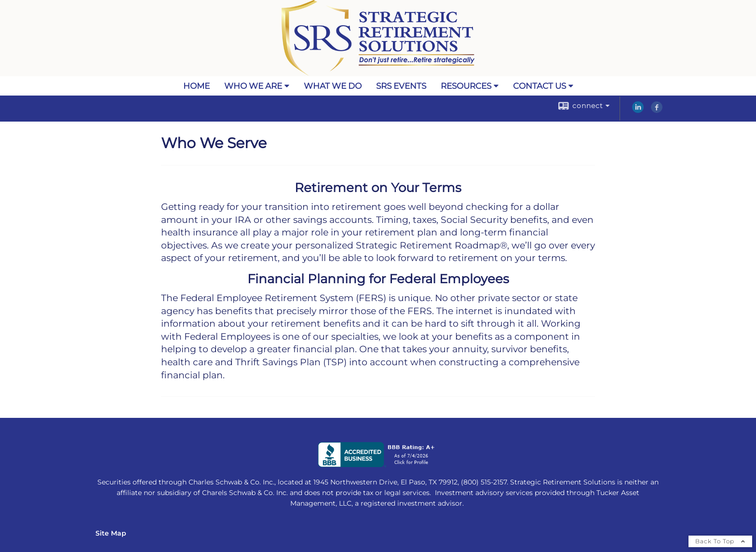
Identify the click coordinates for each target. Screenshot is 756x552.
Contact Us (540, 86)
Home (196, 86)
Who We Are (253, 86)
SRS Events (401, 86)
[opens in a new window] (378, 465)
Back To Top (720, 541)
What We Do (333, 86)
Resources (466, 86)
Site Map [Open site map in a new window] (111, 533)
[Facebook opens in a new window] (657, 110)
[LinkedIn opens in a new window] (638, 110)
